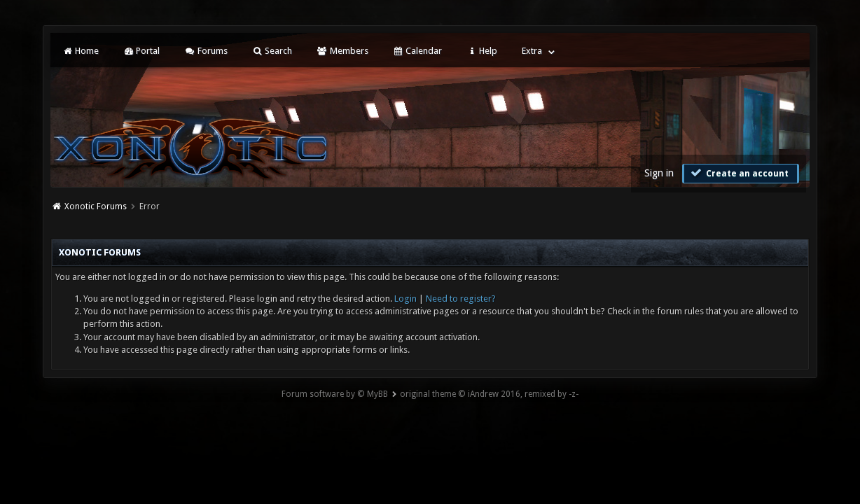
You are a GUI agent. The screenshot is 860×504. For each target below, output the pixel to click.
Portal (141, 51)
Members (342, 51)
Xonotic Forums (96, 206)
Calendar (417, 51)
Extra (532, 51)
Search (272, 51)
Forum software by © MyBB (335, 394)
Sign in (659, 173)
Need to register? (461, 299)
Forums (206, 51)
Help (482, 51)
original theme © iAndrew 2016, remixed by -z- (489, 394)
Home (80, 51)
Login (405, 299)
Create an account (739, 173)
